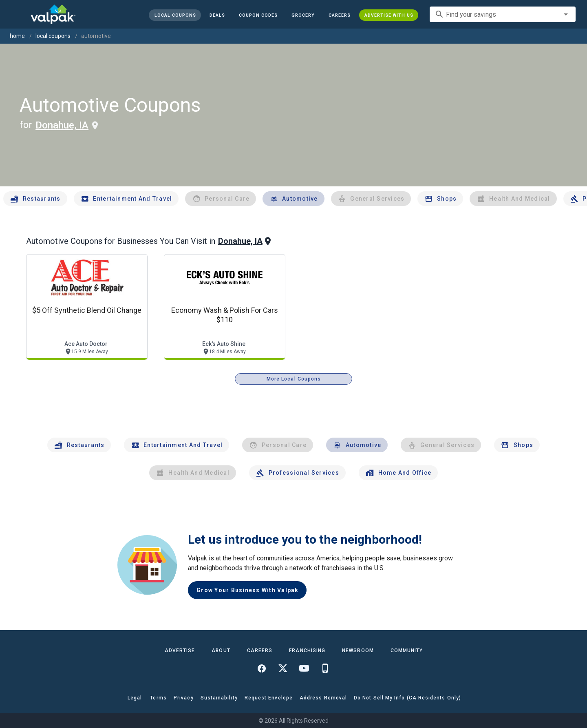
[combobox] (503, 14)
